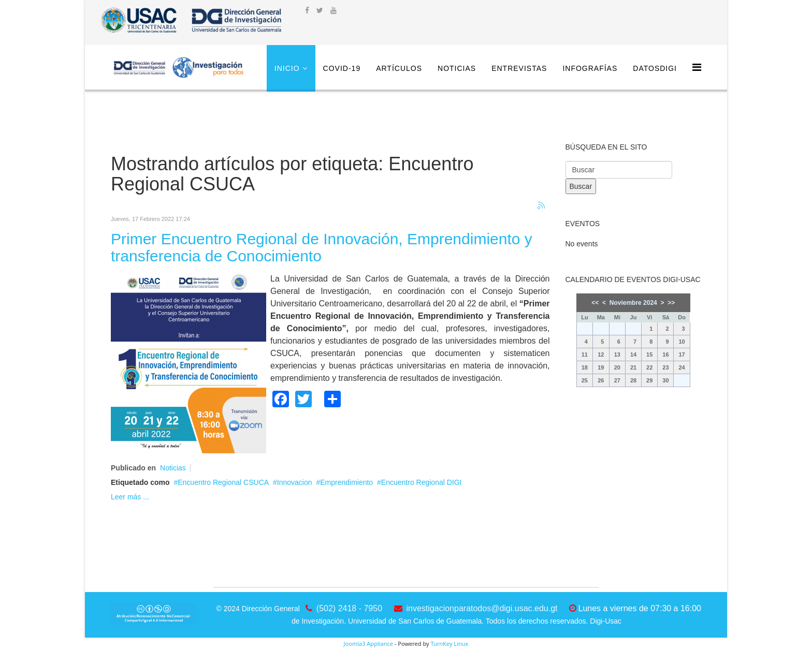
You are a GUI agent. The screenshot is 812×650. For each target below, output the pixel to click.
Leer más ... (130, 497)
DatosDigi (655, 68)
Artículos (399, 68)
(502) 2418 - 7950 (349, 608)
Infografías (590, 68)
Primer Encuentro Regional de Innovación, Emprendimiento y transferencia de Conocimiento (322, 247)
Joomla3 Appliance (368, 644)
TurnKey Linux (449, 644)
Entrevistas (519, 68)
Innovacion (295, 482)
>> (671, 303)
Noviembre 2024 (633, 303)
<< (595, 303)
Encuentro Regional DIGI (422, 482)
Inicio (287, 68)
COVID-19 (342, 68)
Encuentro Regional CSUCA (223, 482)
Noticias (457, 68)
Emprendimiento (346, 482)
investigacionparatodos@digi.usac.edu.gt (482, 608)
